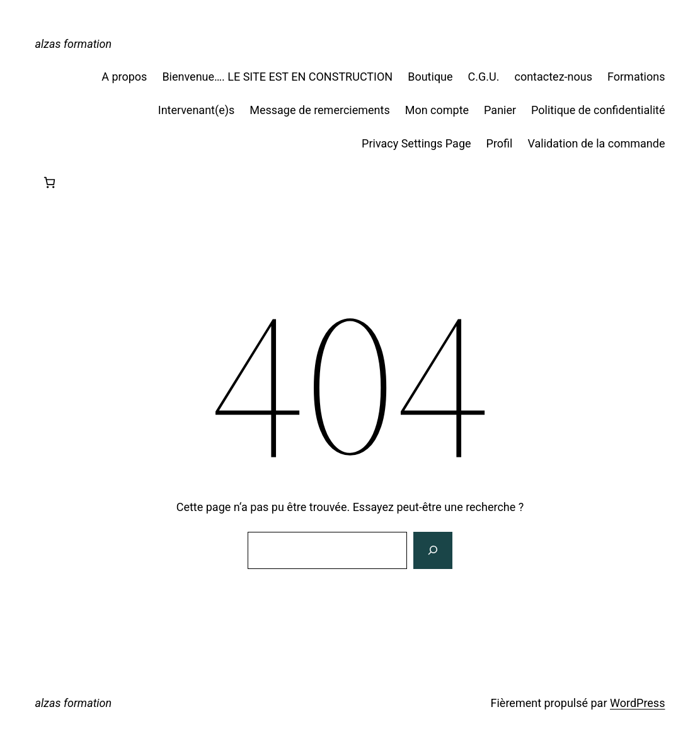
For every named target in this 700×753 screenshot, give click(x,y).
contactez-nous (553, 77)
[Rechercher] (433, 551)
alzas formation (74, 44)
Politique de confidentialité (598, 110)
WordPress (637, 703)
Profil (500, 143)
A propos (124, 77)
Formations (636, 77)
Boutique (430, 77)
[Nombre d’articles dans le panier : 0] (49, 182)
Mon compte (437, 110)
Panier (500, 110)
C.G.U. (484, 77)
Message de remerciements (319, 110)
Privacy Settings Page (416, 143)
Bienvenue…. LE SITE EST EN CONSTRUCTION (277, 77)
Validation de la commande (596, 143)
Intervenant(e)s (197, 110)
